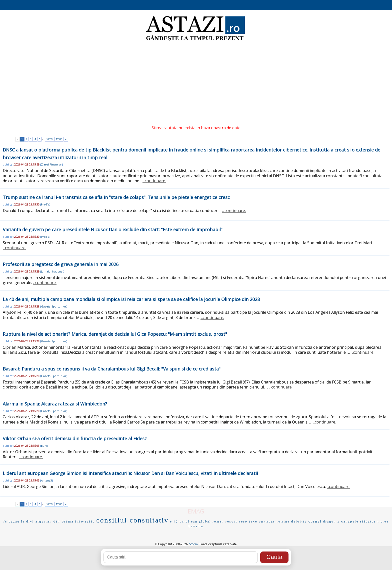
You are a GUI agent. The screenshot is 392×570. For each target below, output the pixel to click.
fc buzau (12, 521)
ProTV (45, 204)
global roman (211, 521)
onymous (267, 521)
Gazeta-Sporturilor (54, 306)
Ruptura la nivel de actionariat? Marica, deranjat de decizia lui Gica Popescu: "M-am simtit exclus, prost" (115, 334)
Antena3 (46, 480)
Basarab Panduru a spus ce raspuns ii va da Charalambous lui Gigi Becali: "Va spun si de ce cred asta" (112, 369)
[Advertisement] (196, 82)
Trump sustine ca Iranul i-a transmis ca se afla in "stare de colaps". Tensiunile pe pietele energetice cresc (116, 197)
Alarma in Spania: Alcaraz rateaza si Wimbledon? (55, 404)
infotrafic (85, 521)
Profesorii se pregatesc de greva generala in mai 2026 (61, 264)
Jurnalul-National (52, 271)
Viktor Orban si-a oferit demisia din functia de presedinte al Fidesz (75, 438)
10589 (49, 139)
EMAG (196, 511)
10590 (59, 139)
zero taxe (248, 521)
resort (231, 521)
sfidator (368, 521)
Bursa (45, 446)
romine (283, 521)
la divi (28, 521)
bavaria (196, 526)
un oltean (189, 521)
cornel (315, 521)
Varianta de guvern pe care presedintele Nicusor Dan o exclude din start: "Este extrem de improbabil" (113, 229)
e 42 (174, 521)
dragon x (331, 521)
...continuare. (154, 181)
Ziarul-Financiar (51, 164)
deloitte (299, 521)
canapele (350, 521)
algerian (44, 521)
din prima (64, 521)
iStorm (193, 544)
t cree (383, 521)
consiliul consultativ (132, 520)
